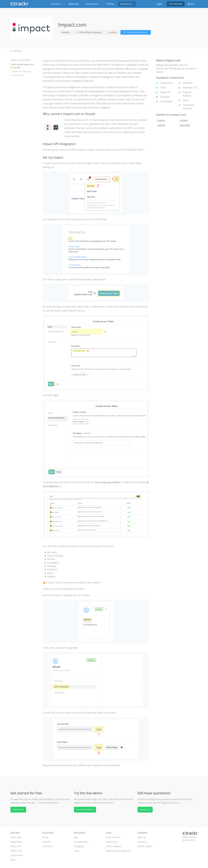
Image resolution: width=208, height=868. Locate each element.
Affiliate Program (145, 846)
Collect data (16, 837)
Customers (47, 846)
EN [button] (192, 4)
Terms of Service (113, 837)
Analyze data (16, 842)
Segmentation (17, 855)
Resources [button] (127, 4)
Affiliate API (15, 846)
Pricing (110, 4)
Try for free (176, 4)
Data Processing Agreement (118, 851)
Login (159, 4)
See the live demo (85, 810)
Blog (76, 837)
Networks (74, 4)
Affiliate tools (16, 851)
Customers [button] (93, 4)
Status (77, 851)
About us (142, 837)
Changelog (79, 846)
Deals (13, 860)
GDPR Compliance (114, 846)
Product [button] (57, 4)
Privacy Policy (112, 842)
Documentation (81, 842)
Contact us (145, 810)
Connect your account (136, 32)
